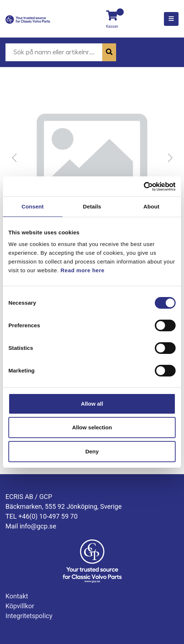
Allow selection (92, 427)
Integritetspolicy (29, 616)
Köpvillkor (20, 606)
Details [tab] (92, 206)
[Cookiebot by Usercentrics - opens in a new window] (144, 187)
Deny (92, 451)
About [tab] (152, 206)
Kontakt (17, 596)
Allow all (92, 404)
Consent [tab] (33, 206)
